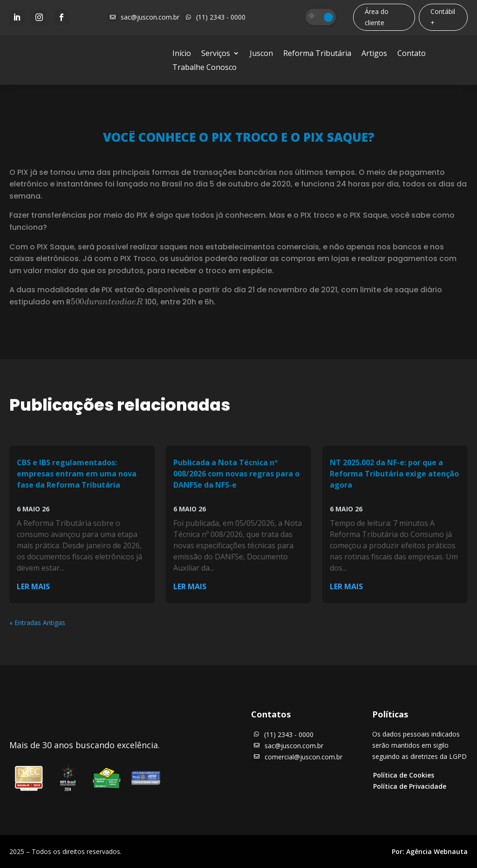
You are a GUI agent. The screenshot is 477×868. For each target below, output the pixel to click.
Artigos (374, 54)
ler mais (33, 586)
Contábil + (443, 17)
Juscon (261, 54)
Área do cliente (377, 17)
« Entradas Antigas (37, 623)
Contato (412, 54)
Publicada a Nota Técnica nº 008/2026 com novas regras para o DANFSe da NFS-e (236, 474)
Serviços (216, 54)
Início (182, 54)
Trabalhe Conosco (204, 68)
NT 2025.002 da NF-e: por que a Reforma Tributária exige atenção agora (394, 474)
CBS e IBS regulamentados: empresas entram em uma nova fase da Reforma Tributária (77, 474)
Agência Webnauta (437, 851)
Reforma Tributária (317, 54)
